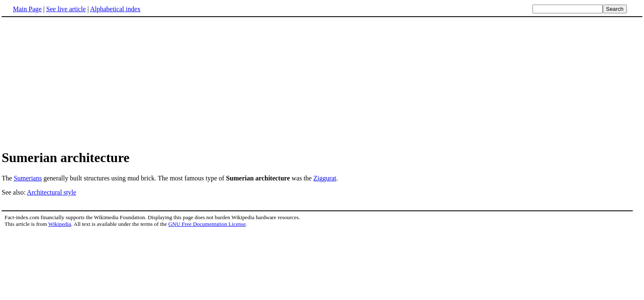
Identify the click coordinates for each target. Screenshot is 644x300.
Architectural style (51, 192)
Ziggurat (325, 178)
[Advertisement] (322, 83)
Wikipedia (60, 224)
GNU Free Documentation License (207, 224)
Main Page (27, 9)
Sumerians (28, 178)
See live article (66, 9)
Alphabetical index (115, 9)
